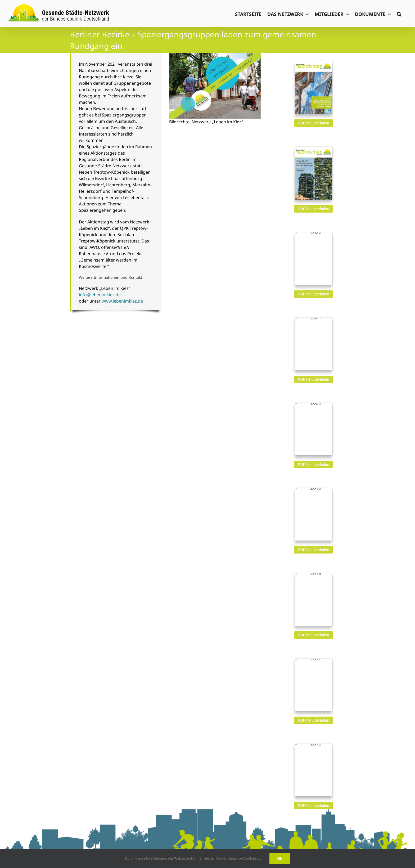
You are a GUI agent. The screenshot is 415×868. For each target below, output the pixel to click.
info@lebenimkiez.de (100, 295)
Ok (280, 858)
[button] (399, 14)
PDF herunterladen (313, 123)
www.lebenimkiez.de (122, 301)
